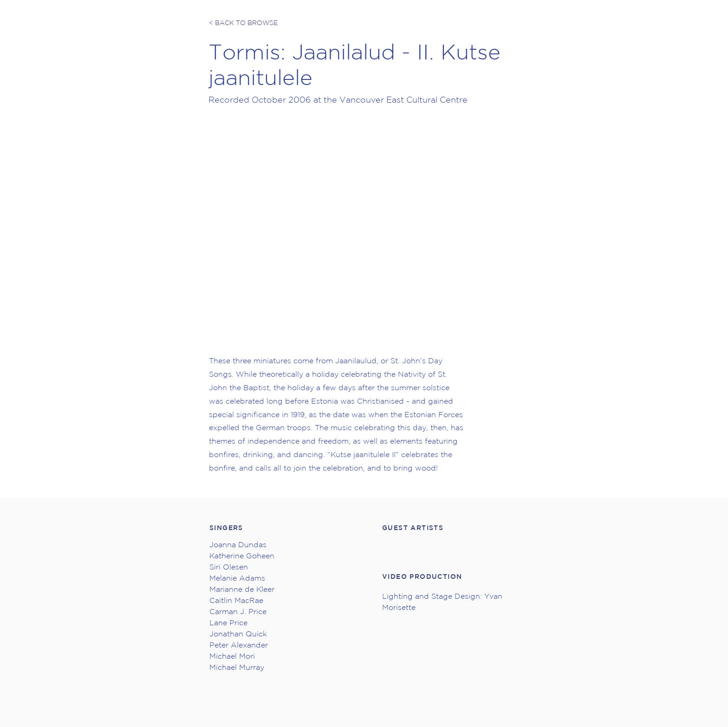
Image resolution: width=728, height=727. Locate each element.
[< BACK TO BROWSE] (244, 23)
